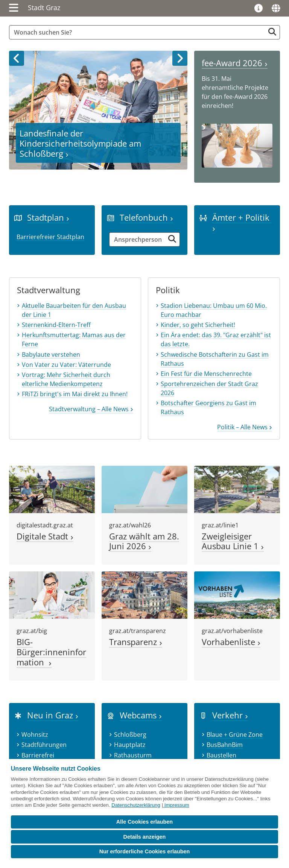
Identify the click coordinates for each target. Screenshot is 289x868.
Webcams (141, 715)
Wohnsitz (35, 735)
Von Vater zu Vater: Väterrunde (66, 365)
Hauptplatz (130, 745)
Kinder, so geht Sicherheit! (198, 325)
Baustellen (221, 755)
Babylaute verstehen (51, 354)
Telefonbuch (146, 217)
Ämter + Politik (242, 222)
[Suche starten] (272, 32)
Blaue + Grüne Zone (235, 735)
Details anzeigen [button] (145, 837)
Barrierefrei (38, 755)
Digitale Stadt (45, 536)
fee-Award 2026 (235, 63)
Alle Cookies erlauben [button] (144, 822)
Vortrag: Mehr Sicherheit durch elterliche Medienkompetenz (66, 379)
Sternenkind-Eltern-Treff (56, 325)
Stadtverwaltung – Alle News (91, 409)
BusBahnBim (225, 745)
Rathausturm (133, 755)
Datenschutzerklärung (136, 805)
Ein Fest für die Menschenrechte (206, 374)
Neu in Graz (53, 715)
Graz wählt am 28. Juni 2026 (144, 541)
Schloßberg (130, 735)
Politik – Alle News (245, 427)
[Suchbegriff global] (139, 32)
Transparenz (136, 642)
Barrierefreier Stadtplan (50, 237)
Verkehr (230, 715)
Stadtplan (48, 217)
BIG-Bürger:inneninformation (51, 652)
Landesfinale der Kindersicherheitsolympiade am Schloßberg (80, 143)
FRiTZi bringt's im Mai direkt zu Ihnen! (75, 394)
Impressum (177, 805)
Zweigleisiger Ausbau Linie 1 (233, 541)
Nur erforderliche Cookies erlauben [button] (145, 851)
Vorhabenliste (231, 642)
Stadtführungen (44, 745)
